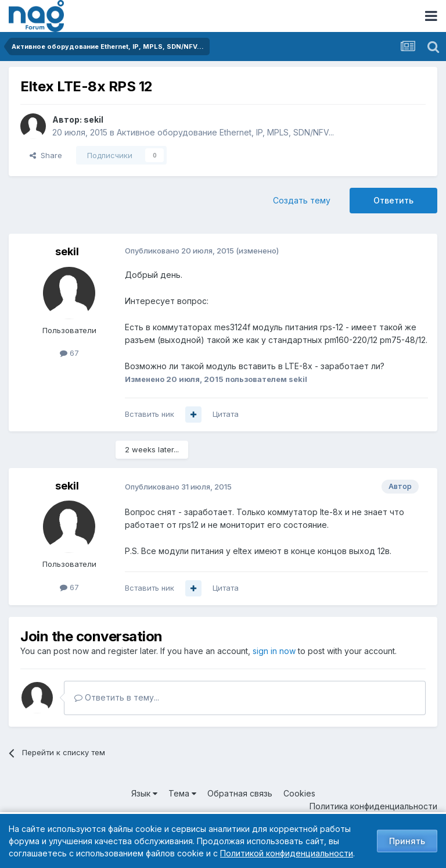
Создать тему (302, 200)
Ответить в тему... (117, 697)
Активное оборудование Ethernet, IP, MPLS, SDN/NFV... (225, 132)
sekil (93, 119)
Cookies (299, 793)
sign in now (274, 651)
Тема (182, 793)
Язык (144, 793)
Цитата (226, 414)
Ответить (393, 200)
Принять (407, 841)
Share (46, 155)
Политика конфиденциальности (373, 806)
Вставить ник (150, 414)
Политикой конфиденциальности (287, 853)
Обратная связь (240, 793)
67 (69, 353)
